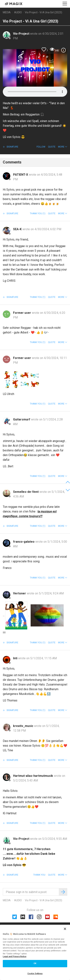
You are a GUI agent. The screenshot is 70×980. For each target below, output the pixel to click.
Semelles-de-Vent (26, 492)
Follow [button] (41, 147)
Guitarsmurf (22, 419)
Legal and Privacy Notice (15, 956)
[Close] (65, 929)
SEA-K (18, 229)
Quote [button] (52, 147)
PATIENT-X (21, 175)
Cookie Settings (35, 974)
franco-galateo (24, 542)
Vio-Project (22, 34)
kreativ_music (24, 726)
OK (35, 963)
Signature (12, 147)
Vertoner (20, 593)
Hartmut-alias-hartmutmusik (33, 776)
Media (7, 12)
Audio (18, 12)
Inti (16, 658)
